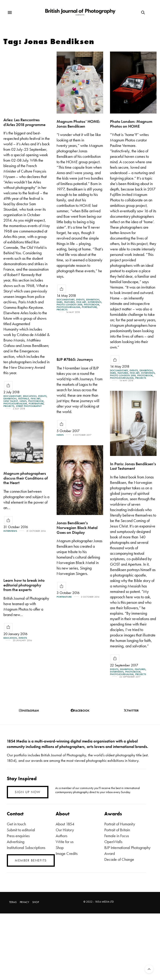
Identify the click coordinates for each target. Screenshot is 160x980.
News (23, 401)
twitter (131, 710)
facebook (80, 710)
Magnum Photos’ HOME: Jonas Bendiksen (78, 124)
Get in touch (16, 824)
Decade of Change (119, 859)
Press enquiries (18, 836)
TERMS (13, 902)
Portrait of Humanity (120, 824)
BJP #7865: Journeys (75, 361)
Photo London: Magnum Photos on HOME (131, 124)
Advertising (16, 842)
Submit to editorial (21, 830)
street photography (29, 406)
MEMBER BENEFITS (31, 860)
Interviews (95, 302)
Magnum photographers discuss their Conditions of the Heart (26, 492)
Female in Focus (117, 836)
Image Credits (67, 853)
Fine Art (36, 399)
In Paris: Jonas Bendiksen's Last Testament (133, 471)
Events (42, 396)
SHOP (36, 902)
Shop (60, 848)
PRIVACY (24, 902)
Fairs (60, 302)
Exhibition (10, 399)
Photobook (36, 401)
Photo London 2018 (69, 305)
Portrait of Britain (117, 830)
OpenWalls (113, 842)
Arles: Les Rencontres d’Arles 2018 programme (24, 122)
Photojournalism (15, 404)
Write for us (65, 842)
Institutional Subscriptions (26, 848)
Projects (9, 406)
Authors (61, 836)
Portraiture (36, 404)
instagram (29, 710)
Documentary (12, 396)
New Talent (11, 401)
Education (30, 396)
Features (69, 302)
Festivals (24, 399)
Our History (65, 830)
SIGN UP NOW (28, 792)
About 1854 (65, 824)
